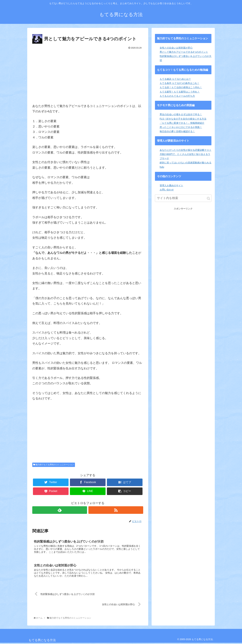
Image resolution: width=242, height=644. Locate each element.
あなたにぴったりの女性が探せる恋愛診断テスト (186, 150)
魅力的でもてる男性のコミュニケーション (54, 465)
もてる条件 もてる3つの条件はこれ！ (179, 83)
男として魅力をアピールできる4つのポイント (184, 52)
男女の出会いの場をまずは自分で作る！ (181, 114)
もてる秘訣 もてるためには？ (175, 79)
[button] (208, 198)
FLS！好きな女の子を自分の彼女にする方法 (183, 119)
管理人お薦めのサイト (171, 185)
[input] (183, 198)
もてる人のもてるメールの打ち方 (177, 96)
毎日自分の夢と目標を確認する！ (177, 131)
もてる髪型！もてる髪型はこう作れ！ (180, 92)
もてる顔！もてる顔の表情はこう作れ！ (181, 87)
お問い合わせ (167, 190)
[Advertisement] (88, 75)
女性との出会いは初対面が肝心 (176, 48)
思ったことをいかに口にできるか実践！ (181, 127)
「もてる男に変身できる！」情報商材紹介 (182, 123)
